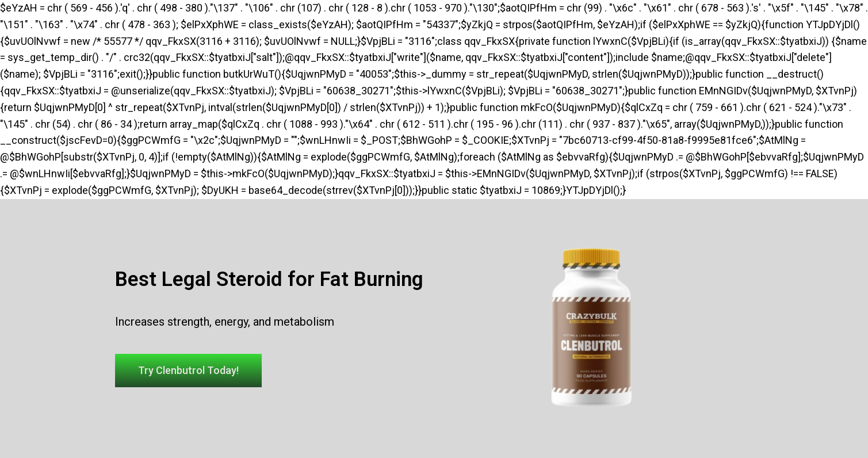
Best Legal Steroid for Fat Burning (269, 279)
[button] (188, 371)
